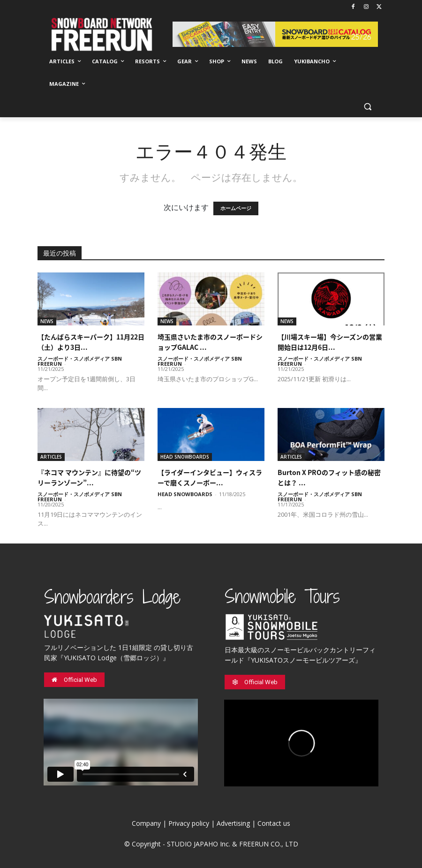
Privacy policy (189, 823)
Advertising (233, 823)
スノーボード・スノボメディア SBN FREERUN (80, 361)
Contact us (274, 823)
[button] (367, 107)
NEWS (47, 321)
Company (146, 823)
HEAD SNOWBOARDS (185, 457)
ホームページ (236, 208)
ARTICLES (51, 457)
